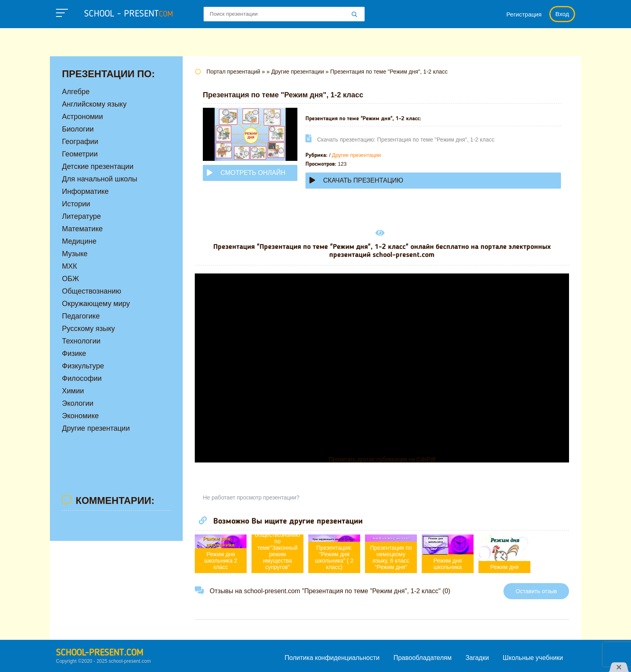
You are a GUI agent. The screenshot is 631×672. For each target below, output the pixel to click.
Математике (82, 229)
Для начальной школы (100, 179)
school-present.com (100, 653)
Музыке (75, 254)
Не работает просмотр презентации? (251, 497)
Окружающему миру (96, 304)
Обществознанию (92, 291)
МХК (70, 266)
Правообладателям (423, 658)
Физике (74, 353)
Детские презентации (98, 166)
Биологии (78, 129)
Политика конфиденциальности (332, 658)
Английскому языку (94, 104)
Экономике (80, 416)
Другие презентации (357, 155)
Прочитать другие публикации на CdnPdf (382, 459)
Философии (82, 378)
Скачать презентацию (356, 180)
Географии (80, 142)
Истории (76, 204)
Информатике (85, 191)
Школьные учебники (533, 658)
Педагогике (81, 316)
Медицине (79, 241)
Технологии (81, 341)
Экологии (78, 403)
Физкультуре (83, 366)
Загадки (477, 658)
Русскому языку (88, 329)
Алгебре (76, 92)
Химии (73, 391)
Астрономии (82, 117)
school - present (129, 14)
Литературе (81, 216)
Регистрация (524, 14)
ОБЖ (70, 279)
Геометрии (80, 154)
